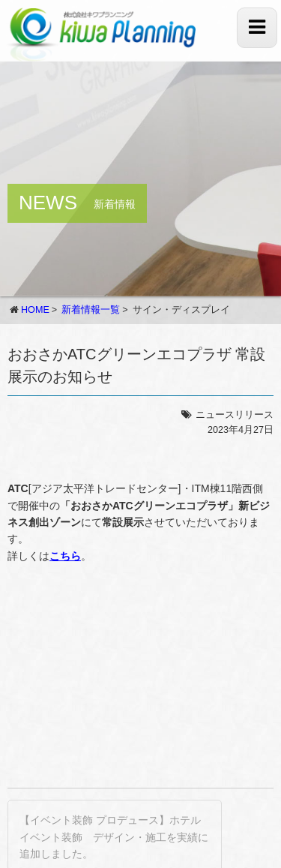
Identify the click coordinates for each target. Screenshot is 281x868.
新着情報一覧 (91, 310)
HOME (35, 310)
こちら (65, 556)
